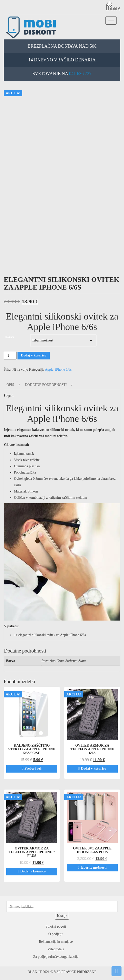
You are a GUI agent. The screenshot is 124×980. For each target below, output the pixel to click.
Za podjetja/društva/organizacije (56, 957)
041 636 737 (80, 74)
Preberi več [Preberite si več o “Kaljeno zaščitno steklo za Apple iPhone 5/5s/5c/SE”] (33, 768)
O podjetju (56, 934)
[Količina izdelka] (10, 356)
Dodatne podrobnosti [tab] (46, 385)
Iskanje (62, 916)
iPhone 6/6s (63, 370)
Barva (10, 337)
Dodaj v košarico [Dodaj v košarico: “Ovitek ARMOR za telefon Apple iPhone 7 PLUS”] (33, 871)
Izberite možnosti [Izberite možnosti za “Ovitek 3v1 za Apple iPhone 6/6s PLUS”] (93, 868)
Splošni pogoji (56, 926)
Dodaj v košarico (34, 355)
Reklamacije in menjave (56, 942)
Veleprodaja (56, 949)
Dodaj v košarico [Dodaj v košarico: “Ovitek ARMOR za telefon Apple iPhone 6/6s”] (94, 768)
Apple (49, 370)
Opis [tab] (10, 385)
